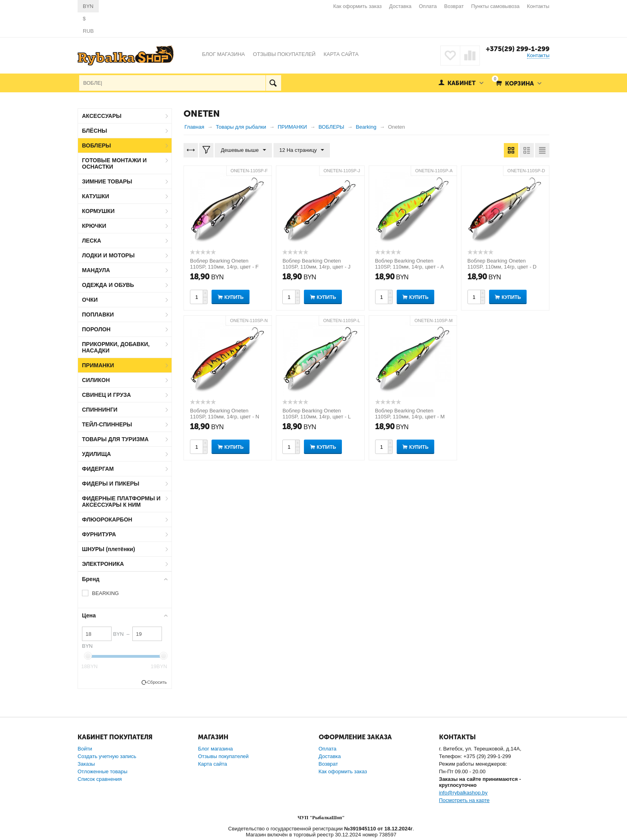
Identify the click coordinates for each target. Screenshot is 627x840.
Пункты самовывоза (495, 6)
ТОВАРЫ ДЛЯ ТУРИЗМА (115, 439)
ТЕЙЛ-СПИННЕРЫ (107, 424)
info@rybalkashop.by (463, 793)
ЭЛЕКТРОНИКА (103, 564)
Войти (85, 749)
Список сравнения (100, 779)
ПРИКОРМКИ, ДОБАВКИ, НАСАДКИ (116, 347)
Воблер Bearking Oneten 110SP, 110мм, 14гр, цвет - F (224, 264)
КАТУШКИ (96, 196)
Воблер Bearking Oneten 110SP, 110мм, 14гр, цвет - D (502, 264)
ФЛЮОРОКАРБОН (107, 520)
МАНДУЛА (96, 270)
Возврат (454, 6)
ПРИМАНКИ (98, 365)
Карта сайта (212, 764)
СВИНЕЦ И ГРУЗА (106, 395)
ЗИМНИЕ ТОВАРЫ (107, 181)
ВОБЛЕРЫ (97, 145)
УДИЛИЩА (96, 454)
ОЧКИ (90, 300)
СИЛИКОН (96, 380)
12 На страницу (302, 150)
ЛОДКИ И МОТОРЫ (108, 255)
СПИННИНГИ (100, 410)
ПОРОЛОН (96, 329)
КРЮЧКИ (94, 226)
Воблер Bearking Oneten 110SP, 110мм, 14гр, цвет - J (316, 264)
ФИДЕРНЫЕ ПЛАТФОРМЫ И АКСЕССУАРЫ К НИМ (121, 502)
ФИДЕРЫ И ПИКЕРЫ (111, 484)
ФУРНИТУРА (99, 534)
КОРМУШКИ (98, 211)
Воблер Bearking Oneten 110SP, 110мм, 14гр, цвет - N (225, 414)
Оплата (428, 6)
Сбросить (157, 682)
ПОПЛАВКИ (98, 315)
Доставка (400, 6)
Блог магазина (215, 749)
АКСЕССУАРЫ (102, 116)
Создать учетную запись (107, 756)
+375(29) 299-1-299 (518, 49)
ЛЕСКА (92, 241)
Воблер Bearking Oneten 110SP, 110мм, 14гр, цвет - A (409, 264)
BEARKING (105, 593)
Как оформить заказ (357, 6)
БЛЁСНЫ (95, 131)
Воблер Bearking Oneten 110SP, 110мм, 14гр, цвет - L (316, 414)
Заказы (86, 764)
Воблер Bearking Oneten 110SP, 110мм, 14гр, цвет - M (410, 414)
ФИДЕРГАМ (98, 469)
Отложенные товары (103, 771)
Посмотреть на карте (464, 800)
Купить (234, 297)
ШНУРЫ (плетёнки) (109, 549)
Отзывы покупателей (223, 756)
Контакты (538, 6)
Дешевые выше (243, 150)
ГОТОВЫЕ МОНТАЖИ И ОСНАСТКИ (114, 163)
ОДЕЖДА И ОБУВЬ (108, 285)
